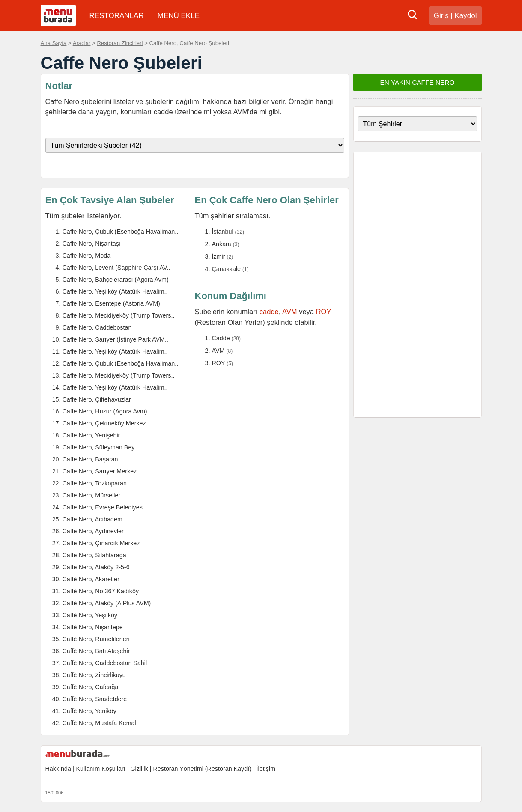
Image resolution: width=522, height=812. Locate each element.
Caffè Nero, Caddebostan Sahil (105, 663)
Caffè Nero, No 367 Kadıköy (101, 591)
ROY (324, 312)
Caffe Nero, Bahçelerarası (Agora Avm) (116, 280)
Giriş (441, 16)
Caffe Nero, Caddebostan (97, 327)
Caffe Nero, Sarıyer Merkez (100, 471)
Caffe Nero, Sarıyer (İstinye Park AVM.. (115, 339)
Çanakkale (227, 269)
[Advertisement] (418, 285)
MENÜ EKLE (179, 16)
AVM (290, 312)
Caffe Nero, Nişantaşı (92, 244)
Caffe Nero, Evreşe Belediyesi (103, 507)
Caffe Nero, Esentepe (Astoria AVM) (111, 303)
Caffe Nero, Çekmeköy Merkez (104, 423)
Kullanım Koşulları (101, 769)
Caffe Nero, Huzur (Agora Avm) (105, 411)
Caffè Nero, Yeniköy (89, 711)
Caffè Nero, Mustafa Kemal (99, 723)
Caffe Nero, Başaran (90, 459)
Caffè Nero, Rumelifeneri (96, 639)
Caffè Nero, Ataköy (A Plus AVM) (107, 603)
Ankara (222, 244)
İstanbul (223, 232)
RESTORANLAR (117, 16)
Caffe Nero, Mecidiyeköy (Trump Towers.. (119, 315)
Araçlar (82, 43)
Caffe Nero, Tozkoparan (95, 483)
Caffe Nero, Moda (87, 256)
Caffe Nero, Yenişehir (91, 435)
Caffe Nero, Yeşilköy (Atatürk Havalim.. (115, 291)
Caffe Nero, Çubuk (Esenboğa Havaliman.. (121, 232)
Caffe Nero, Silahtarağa (94, 555)
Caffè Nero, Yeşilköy (90, 615)
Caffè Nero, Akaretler (91, 579)
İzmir (219, 256)
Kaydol (466, 16)
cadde (269, 312)
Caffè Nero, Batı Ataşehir (96, 651)
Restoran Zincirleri (120, 43)
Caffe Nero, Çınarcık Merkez (101, 543)
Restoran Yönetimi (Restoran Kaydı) (202, 769)
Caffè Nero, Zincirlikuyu (94, 675)
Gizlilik (139, 769)
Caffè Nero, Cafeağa (91, 687)
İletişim (266, 769)
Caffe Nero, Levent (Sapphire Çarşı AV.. (116, 268)
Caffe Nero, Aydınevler (93, 531)
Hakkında (58, 769)
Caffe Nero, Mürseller (92, 495)
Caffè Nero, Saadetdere (95, 699)
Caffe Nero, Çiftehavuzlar (97, 399)
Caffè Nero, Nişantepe (93, 627)
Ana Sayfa (54, 43)
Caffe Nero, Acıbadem (92, 519)
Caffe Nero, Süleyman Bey (99, 447)
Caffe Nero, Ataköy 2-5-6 (96, 567)
